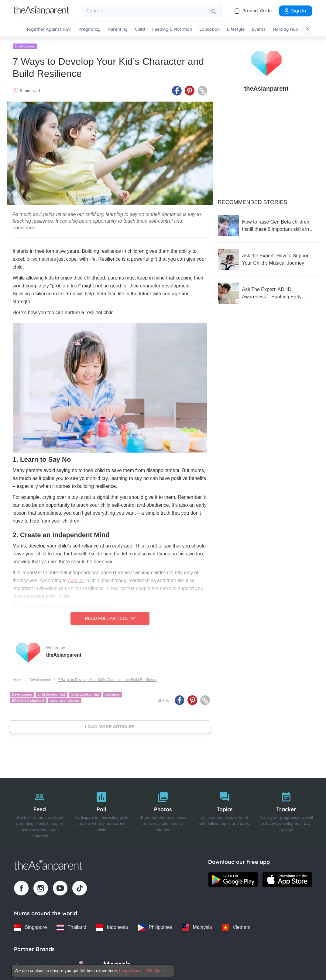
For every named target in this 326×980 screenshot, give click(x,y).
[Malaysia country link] (197, 926)
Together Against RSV (49, 29)
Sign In (295, 11)
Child (140, 29)
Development (25, 45)
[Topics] (225, 812)
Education (209, 29)
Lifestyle (236, 29)
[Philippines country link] (155, 926)
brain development (85, 693)
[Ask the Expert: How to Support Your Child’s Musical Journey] (266, 258)
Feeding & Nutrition (172, 29)
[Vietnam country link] (236, 926)
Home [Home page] (18, 678)
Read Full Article (110, 617)
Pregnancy (89, 29)
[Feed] (40, 812)
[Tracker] (286, 812)
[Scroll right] (307, 29)
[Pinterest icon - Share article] (190, 89)
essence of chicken (65, 699)
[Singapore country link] (31, 926)
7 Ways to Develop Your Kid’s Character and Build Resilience (107, 678)
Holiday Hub (285, 29)
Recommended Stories (253, 201)
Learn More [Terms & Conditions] (130, 971)
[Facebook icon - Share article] (177, 89)
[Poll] (101, 812)
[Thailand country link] (71, 926)
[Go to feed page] (42, 13)
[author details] (266, 61)
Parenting (118, 29)
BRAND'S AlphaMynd (28, 699)
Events (259, 29)
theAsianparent (64, 653)
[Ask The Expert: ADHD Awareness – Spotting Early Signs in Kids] (266, 292)
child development (51, 693)
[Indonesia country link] (112, 926)
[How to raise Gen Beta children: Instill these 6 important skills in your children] (266, 224)
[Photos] (163, 812)
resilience (112, 693)
